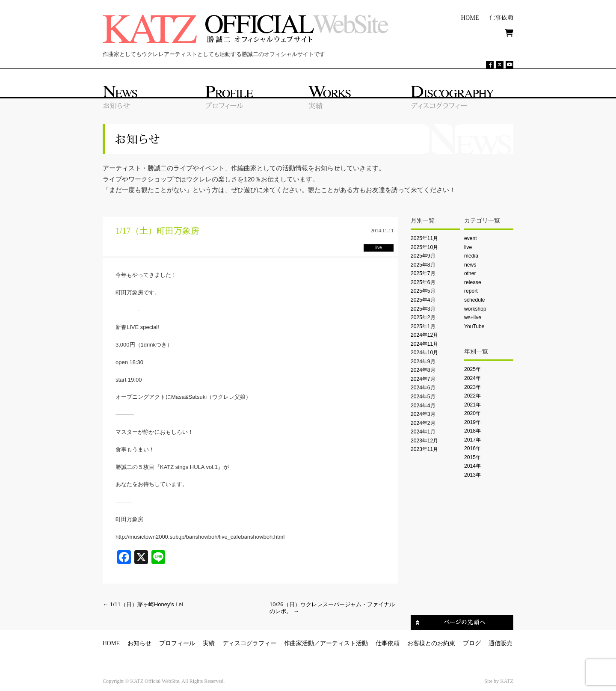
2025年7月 (423, 273)
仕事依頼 (388, 643)
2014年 (472, 466)
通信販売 (500, 643)
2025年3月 (423, 309)
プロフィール (177, 643)
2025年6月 (423, 282)
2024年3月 (423, 414)
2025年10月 (424, 247)
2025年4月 (423, 300)
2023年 (472, 387)
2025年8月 (423, 265)
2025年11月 (424, 238)
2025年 (472, 369)
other (470, 273)
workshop (475, 309)
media (471, 256)
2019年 (472, 422)
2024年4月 (423, 406)
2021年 (472, 405)
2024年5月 (423, 397)
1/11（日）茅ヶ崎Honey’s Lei (143, 604)
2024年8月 (423, 370)
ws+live (473, 317)
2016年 (472, 448)
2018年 (472, 431)
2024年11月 (424, 344)
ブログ (472, 643)
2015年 (472, 457)
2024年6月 (423, 388)
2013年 (472, 475)
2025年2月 (423, 317)
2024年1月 (423, 432)
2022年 (472, 396)
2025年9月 (423, 256)
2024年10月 (424, 353)
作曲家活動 (299, 643)
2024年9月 (423, 362)
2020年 (472, 413)
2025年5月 (423, 291)
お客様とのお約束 (431, 643)
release (473, 282)
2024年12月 (424, 335)
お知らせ (139, 643)
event (471, 238)
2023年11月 (424, 449)
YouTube (474, 326)
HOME (111, 643)
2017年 (472, 440)
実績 (209, 643)
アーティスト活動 (344, 643)
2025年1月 (423, 326)
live (468, 247)
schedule (474, 300)
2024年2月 (423, 423)
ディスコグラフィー (249, 643)
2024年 (472, 378)
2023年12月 (424, 441)
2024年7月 (423, 379)
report (471, 291)
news (470, 265)
